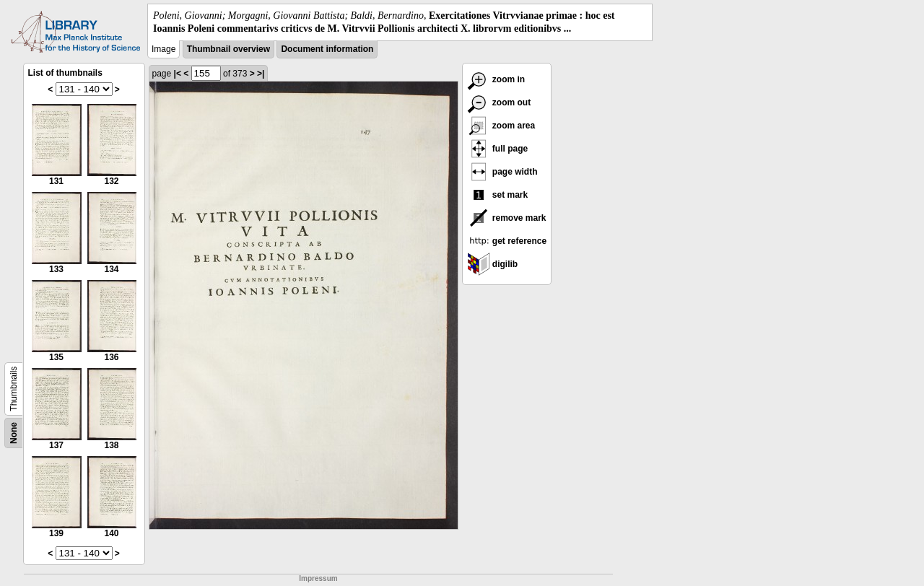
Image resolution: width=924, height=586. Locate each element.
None (14, 433)
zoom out (499, 102)
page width (502, 172)
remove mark (507, 218)
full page (498, 149)
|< (178, 74)
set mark (498, 195)
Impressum (318, 578)
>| (261, 74)
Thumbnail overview (228, 49)
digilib (493, 264)
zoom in (496, 79)
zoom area (501, 126)
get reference (507, 241)
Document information (327, 49)
